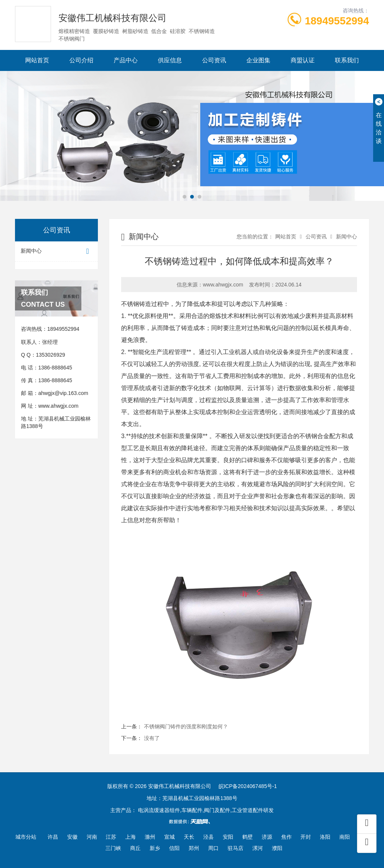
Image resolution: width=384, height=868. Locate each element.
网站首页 (37, 60)
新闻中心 (56, 251)
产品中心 (126, 60)
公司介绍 (81, 60)
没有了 (152, 738)
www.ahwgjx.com (58, 406)
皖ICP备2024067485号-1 (248, 786)
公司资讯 (214, 60)
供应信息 (170, 60)
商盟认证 (303, 60)
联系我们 (347, 60)
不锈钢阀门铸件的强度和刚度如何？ (186, 726)
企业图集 (258, 60)
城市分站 (26, 837)
